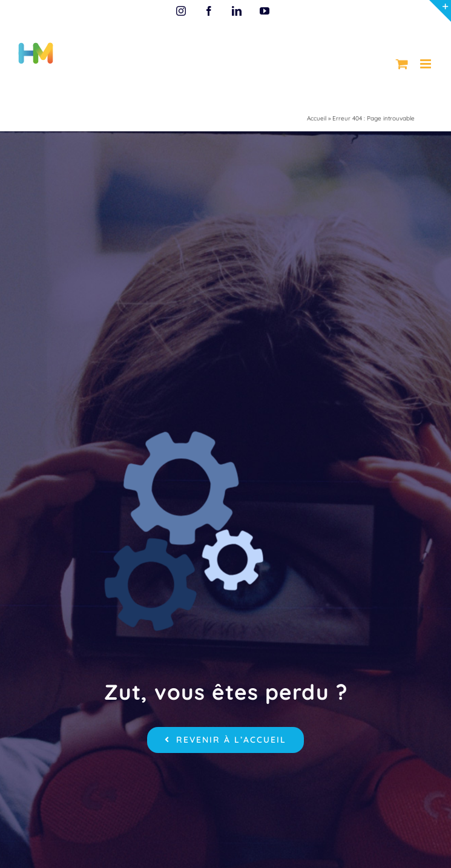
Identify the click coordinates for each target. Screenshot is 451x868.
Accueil (317, 118)
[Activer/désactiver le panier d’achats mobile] (402, 64)
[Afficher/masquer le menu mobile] (426, 64)
